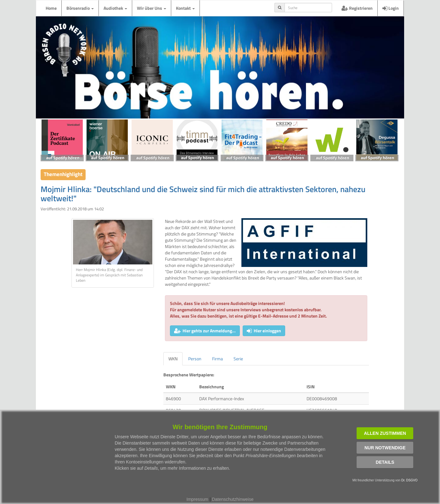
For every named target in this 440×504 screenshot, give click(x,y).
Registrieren (357, 8)
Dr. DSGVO (409, 480)
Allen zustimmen (385, 433)
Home (51, 8)
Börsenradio (80, 8)
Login (391, 8)
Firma (217, 359)
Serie (238, 359)
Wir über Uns (152, 8)
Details (385, 462)
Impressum (197, 499)
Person (195, 359)
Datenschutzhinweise (233, 499)
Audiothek (115, 8)
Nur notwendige (385, 448)
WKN (173, 359)
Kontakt (185, 8)
